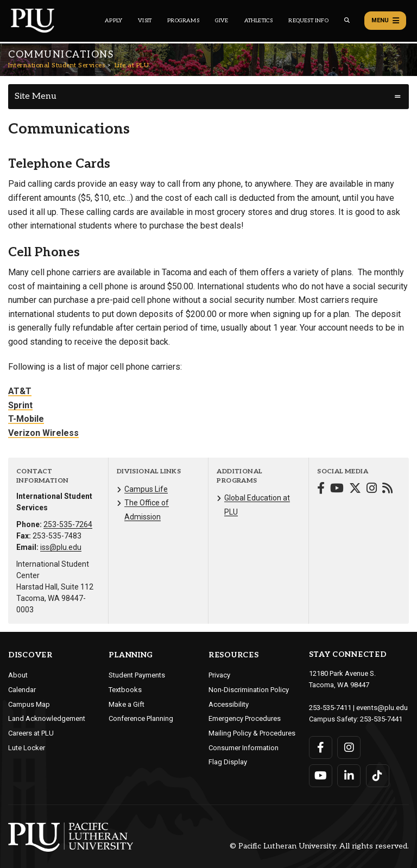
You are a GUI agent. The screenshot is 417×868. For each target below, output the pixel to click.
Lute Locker (27, 748)
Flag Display (228, 762)
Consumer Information (244, 748)
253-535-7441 (381, 718)
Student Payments (137, 675)
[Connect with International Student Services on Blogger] (387, 489)
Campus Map (29, 704)
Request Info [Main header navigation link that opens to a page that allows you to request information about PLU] (308, 21)
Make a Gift (127, 704)
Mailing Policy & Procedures (252, 733)
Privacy (219, 675)
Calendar (22, 690)
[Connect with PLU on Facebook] (321, 746)
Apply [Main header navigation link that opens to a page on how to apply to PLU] (113, 21)
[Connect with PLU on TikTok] (377, 775)
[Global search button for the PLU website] (347, 20)
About (18, 675)
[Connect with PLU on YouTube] (321, 775)
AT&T (20, 391)
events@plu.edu (381, 707)
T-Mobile (26, 419)
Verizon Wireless (43, 433)
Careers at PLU (31, 733)
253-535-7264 (68, 524)
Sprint (20, 405)
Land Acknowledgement (47, 718)
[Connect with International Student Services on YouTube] (337, 489)
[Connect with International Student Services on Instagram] (372, 489)
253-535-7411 (330, 707)
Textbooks (125, 690)
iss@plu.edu (61, 547)
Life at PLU (132, 65)
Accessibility (229, 704)
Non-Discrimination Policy (249, 690)
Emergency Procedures (245, 718)
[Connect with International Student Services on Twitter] (355, 489)
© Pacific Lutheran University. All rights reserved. (319, 845)
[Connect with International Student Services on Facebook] (321, 489)
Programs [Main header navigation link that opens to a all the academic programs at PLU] (183, 21)
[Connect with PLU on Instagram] (349, 746)
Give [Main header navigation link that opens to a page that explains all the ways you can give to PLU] (222, 21)
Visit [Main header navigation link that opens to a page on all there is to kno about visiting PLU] (145, 21)
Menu (385, 21)
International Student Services (56, 65)
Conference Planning (141, 718)
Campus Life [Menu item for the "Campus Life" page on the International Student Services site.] (146, 489)
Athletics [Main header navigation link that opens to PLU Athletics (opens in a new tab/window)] (259, 21)
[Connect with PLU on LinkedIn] (349, 775)
